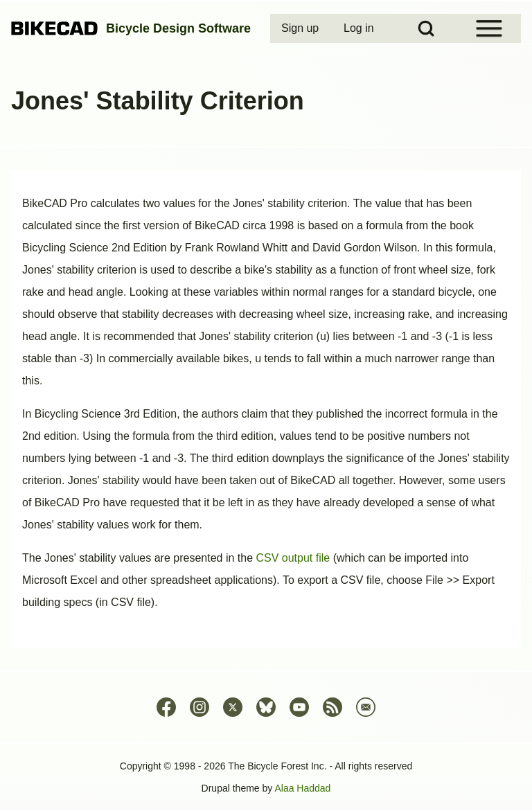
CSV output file (293, 558)
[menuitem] (301, 28)
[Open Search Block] (426, 28)
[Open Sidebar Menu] (489, 28)
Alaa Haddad (302, 788)
